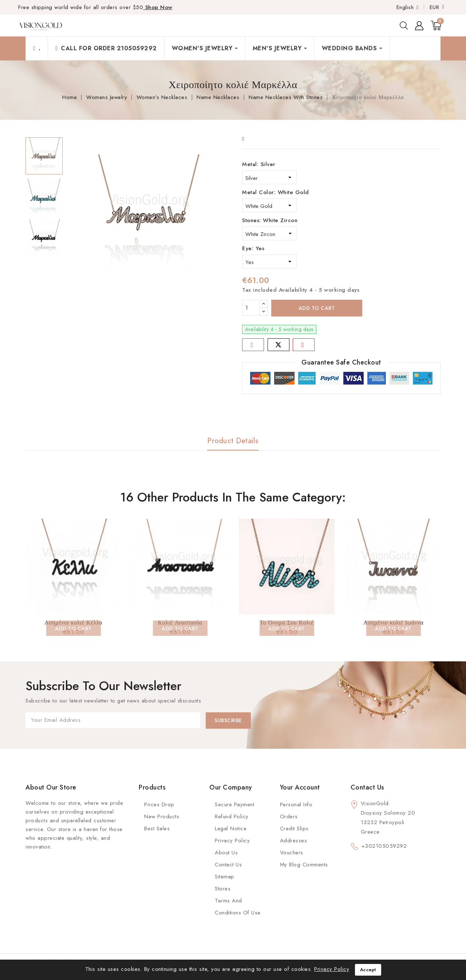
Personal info (296, 804)
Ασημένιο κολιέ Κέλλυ (73, 623)
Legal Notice (231, 829)
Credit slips (294, 829)
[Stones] (270, 233)
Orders (289, 816)
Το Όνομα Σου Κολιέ (287, 623)
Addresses (294, 841)
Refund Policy (232, 816)
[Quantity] (251, 308)
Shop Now (158, 7)
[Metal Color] (269, 205)
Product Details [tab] (233, 441)
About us (226, 853)
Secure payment (234, 804)
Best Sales (157, 829)
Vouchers (292, 853)
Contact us (368, 787)
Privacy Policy (232, 841)
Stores (223, 889)
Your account (300, 787)
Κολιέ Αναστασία (180, 623)
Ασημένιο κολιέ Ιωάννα (393, 623)
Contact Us (228, 865)
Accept (368, 970)
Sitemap (225, 877)
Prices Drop (159, 804)
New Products (162, 816)
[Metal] (269, 177)
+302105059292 (384, 846)
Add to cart (317, 308)
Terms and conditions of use (238, 907)
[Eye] (269, 261)
